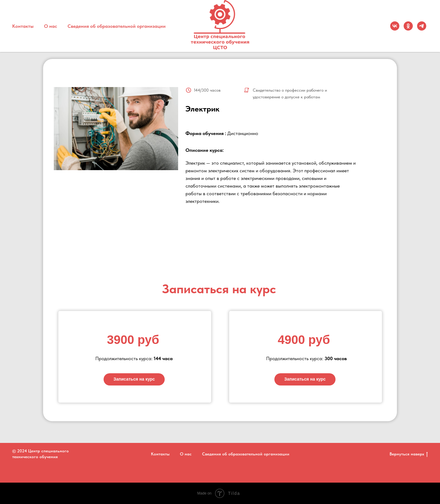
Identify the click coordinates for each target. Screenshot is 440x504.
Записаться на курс (134, 379)
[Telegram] (422, 26)
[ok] (408, 26)
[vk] (395, 26)
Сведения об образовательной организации (117, 26)
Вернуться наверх (409, 454)
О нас (51, 26)
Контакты (23, 26)
